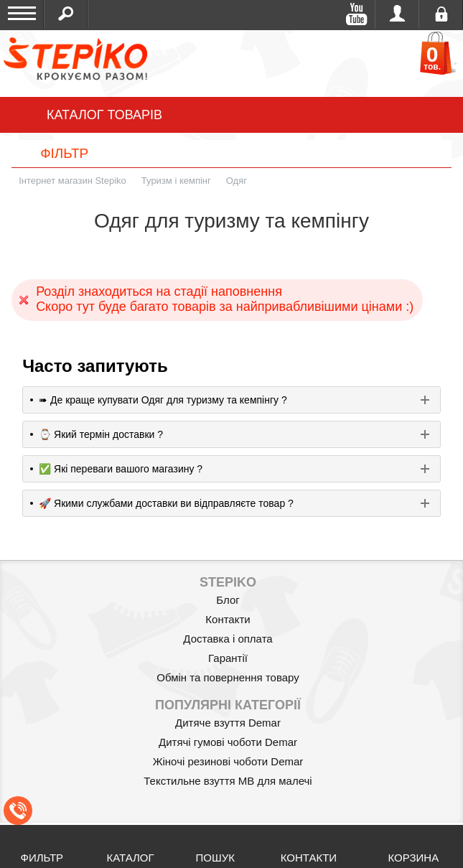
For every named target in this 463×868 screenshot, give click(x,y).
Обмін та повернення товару (228, 677)
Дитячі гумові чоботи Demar (228, 742)
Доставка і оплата (228, 639)
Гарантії (228, 658)
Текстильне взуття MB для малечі (228, 781)
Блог (228, 600)
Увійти (397, 14)
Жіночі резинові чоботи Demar (228, 761)
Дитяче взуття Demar (228, 723)
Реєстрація (441, 14)
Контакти (228, 619)
